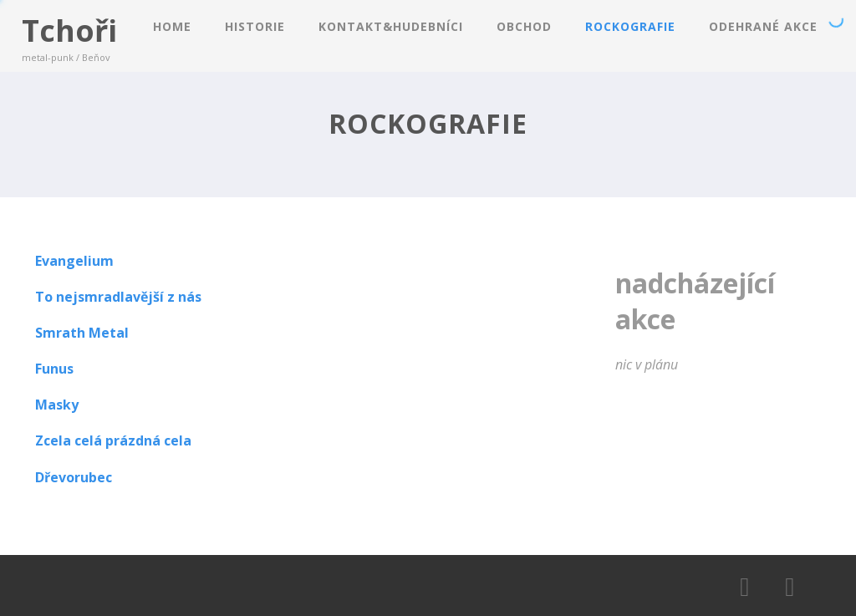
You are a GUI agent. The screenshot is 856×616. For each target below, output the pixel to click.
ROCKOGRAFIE (630, 26)
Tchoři (69, 31)
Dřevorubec (74, 477)
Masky (57, 405)
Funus (54, 369)
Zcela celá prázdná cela (113, 440)
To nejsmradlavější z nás (118, 297)
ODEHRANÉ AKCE (763, 26)
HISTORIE (255, 26)
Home (172, 26)
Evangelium (74, 261)
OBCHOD (524, 26)
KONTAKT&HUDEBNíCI (391, 26)
